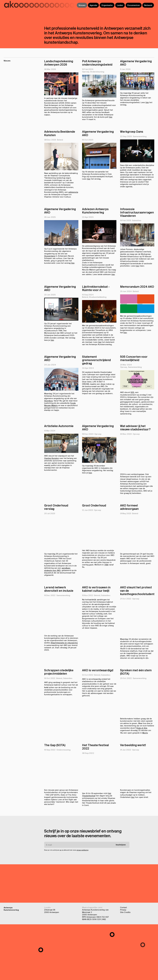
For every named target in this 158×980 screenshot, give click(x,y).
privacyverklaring (83, 888)
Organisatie (107, 5)
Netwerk (148, 5)
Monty (145, 771)
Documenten (134, 5)
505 (132, 431)
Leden (120, 5)
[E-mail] (87, 883)
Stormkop (48, 435)
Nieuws (82, 5)
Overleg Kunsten (52, 512)
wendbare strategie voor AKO (57, 607)
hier (111, 117)
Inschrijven (121, 883)
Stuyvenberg (50, 265)
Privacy (123, 910)
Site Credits (125, 912)
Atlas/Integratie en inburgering (64, 681)
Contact (124, 907)
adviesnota (73, 192)
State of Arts (142, 766)
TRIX (106, 603)
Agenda (93, 5)
